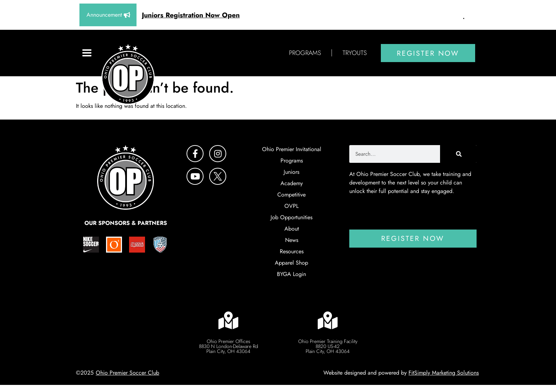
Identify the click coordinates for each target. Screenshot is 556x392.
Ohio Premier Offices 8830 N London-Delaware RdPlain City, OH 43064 (229, 346)
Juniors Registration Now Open (191, 15)
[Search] (458, 154)
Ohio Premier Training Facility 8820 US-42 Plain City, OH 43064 (328, 346)
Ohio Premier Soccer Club (127, 373)
